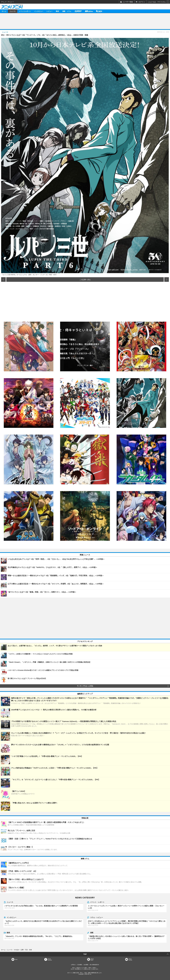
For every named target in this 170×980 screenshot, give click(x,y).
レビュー (50, 11)
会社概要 (86, 965)
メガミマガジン (89, 11)
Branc (99, 11)
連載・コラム (67, 11)
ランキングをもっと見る (85, 686)
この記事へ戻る (85, 280)
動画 (57, 11)
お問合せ (73, 965)
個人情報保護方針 (94, 965)
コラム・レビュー (97, 917)
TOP (85, 954)
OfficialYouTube (130, 959)
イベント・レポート (97, 902)
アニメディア (78, 11)
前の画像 (3, 280)
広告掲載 (80, 965)
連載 (92, 933)
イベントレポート (25, 11)
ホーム (4, 11)
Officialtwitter (92, 959)
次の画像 (167, 280)
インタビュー (39, 11)
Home (16, 959)
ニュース (13, 11)
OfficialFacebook (50, 959)
